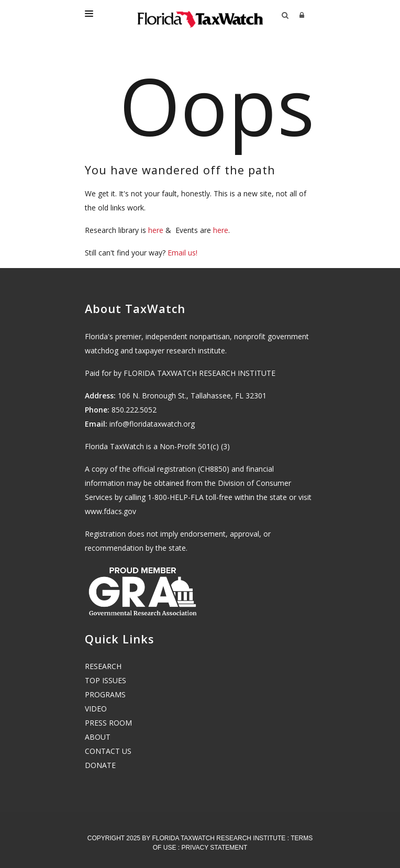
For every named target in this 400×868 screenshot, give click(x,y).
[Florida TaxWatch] (200, 16)
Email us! (182, 253)
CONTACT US (108, 751)
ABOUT (98, 737)
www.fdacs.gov (110, 511)
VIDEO (96, 709)
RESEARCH (103, 666)
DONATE (100, 765)
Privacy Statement (214, 848)
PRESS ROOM (108, 723)
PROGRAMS (105, 694)
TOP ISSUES (105, 680)
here (156, 230)
